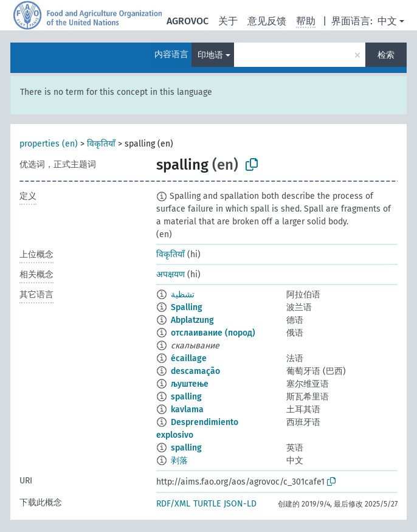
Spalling (187, 307)
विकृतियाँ (101, 144)
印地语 (210, 55)
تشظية (183, 295)
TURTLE (207, 504)
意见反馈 (267, 21)
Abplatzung (192, 320)
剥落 (179, 461)
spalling (186, 397)
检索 (386, 55)
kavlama (187, 409)
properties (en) (49, 144)
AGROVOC (188, 21)
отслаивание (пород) (213, 333)
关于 (228, 21)
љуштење (190, 384)
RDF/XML (173, 504)
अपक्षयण (171, 275)
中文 (387, 21)
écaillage (189, 358)
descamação (195, 371)
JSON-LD (240, 504)
